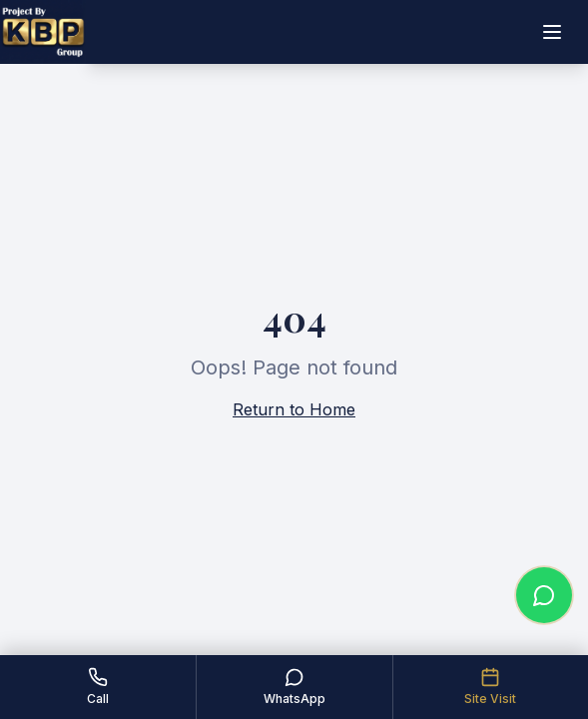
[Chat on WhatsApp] (544, 595)
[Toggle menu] (552, 32)
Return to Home (294, 409)
